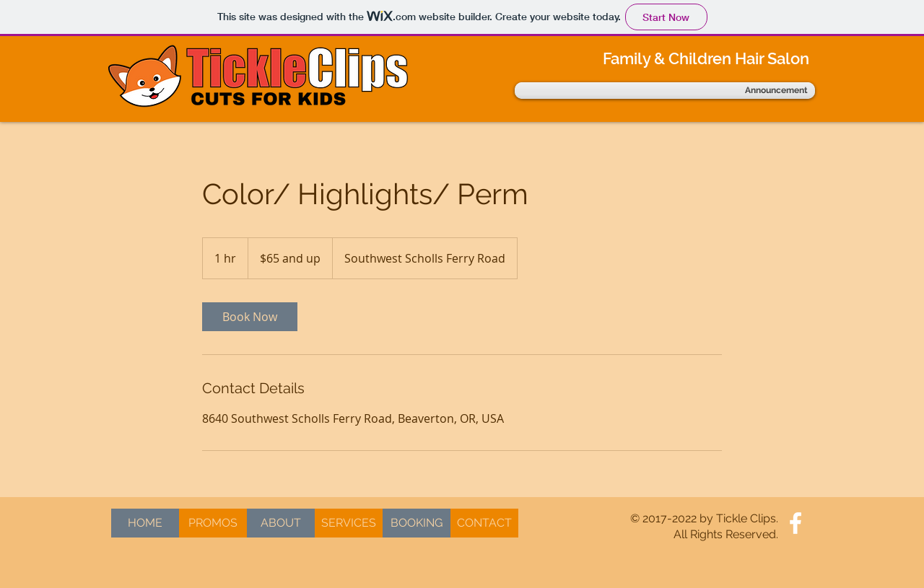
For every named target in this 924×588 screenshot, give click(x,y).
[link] (250, 317)
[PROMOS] (213, 523)
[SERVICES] (349, 523)
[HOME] (145, 523)
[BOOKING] (417, 523)
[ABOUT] (281, 523)
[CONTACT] (484, 523)
